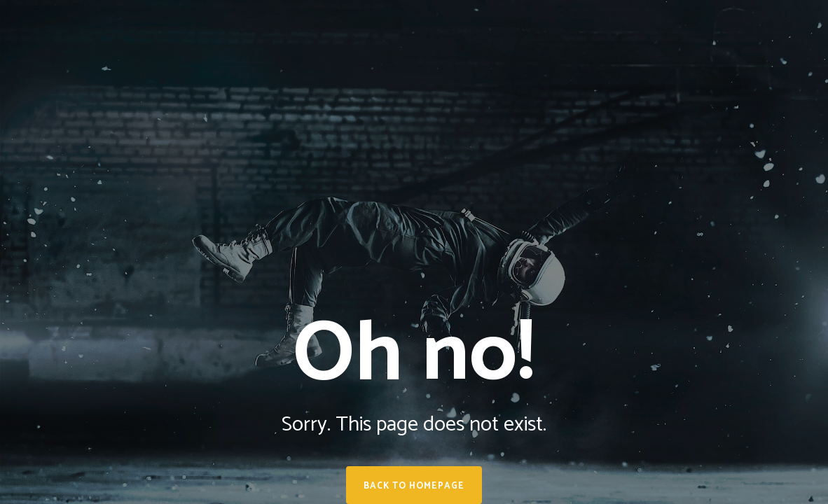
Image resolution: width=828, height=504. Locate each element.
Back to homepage (414, 486)
